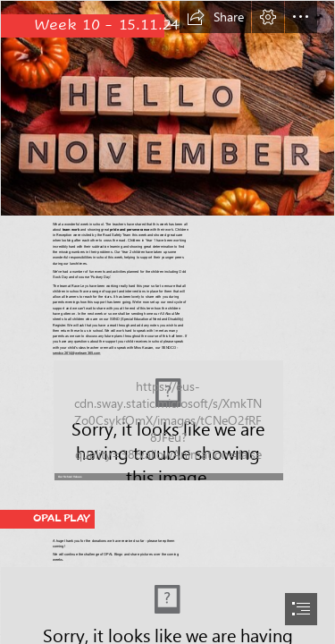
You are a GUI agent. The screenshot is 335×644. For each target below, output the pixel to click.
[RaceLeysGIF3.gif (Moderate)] (167, 419)
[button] (215, 17)
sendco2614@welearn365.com (77, 353)
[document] (167, 322)
